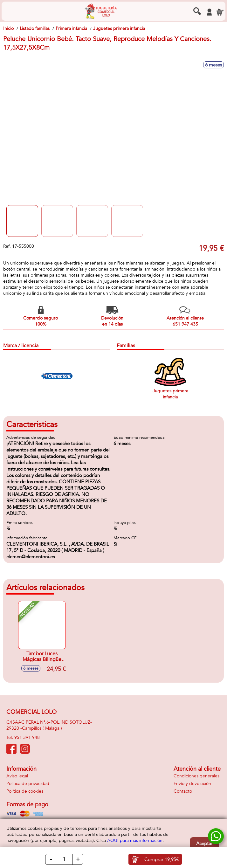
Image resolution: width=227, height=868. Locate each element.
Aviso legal (17, 776)
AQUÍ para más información (135, 840)
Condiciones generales (196, 776)
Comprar (162, 859)
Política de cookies (25, 791)
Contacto (183, 791)
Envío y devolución (192, 784)
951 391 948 (27, 737)
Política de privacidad (28, 784)
